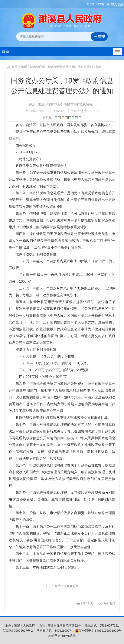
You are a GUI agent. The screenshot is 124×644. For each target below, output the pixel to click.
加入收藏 (117, 4)
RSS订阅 (103, 4)
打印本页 (87, 603)
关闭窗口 (109, 603)
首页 (6, 52)
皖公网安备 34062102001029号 (98, 631)
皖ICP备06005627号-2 (18, 631)
